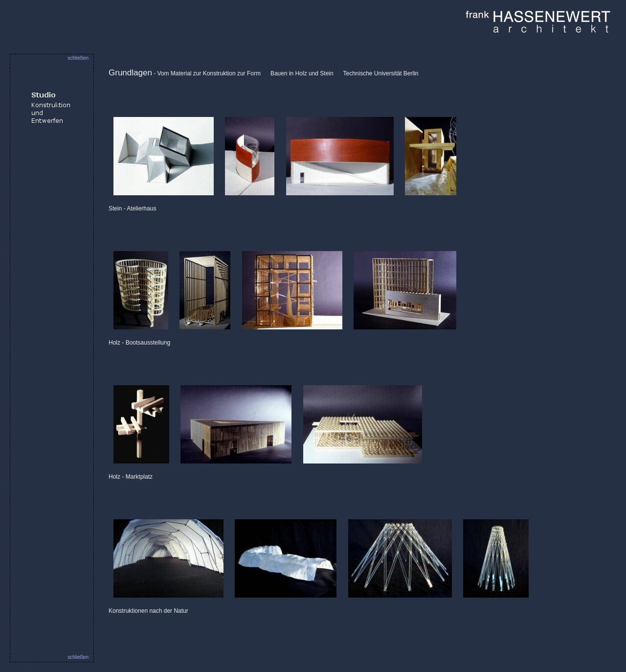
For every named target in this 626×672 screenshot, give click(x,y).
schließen (78, 58)
